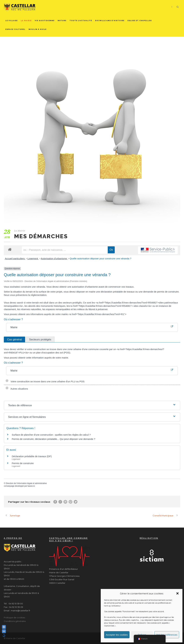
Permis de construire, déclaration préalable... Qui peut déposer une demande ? (53, 439)
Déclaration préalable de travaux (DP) (32, 456)
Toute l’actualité (81, 21)
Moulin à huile (38, 29)
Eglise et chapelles (140, 21)
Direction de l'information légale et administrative (26, 483)
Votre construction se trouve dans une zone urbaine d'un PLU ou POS (45, 381)
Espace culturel (15, 29)
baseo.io (31, 486)
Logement (33, 258)
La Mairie (26, 21)
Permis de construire (23, 463)
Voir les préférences (167, 635)
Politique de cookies (14, 618)
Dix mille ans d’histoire (110, 21)
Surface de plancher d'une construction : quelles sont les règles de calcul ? (51, 435)
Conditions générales (15, 621)
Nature (62, 21)
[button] (177, 593)
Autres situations (17, 389)
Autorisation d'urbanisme (54, 258)
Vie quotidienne (45, 21)
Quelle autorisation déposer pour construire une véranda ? (100, 258)
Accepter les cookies (117, 635)
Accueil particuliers (15, 258)
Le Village (12, 21)
